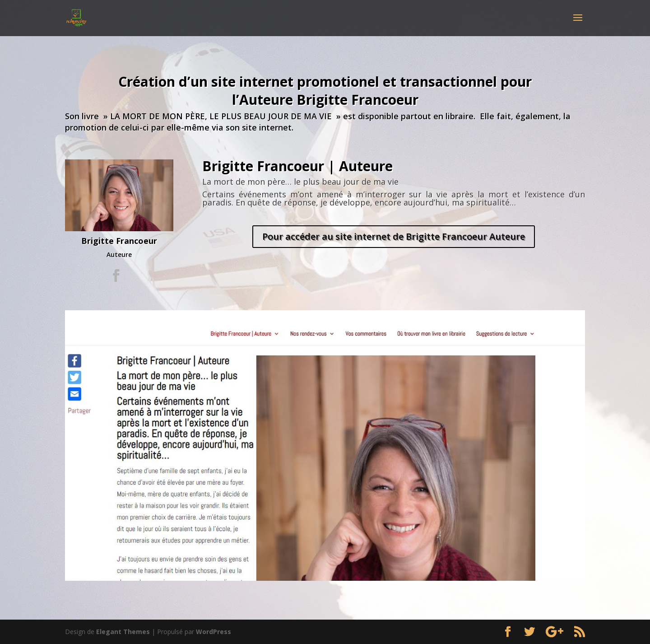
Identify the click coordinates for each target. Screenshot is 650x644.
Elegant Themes (123, 632)
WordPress (214, 632)
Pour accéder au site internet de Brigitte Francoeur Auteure (394, 236)
